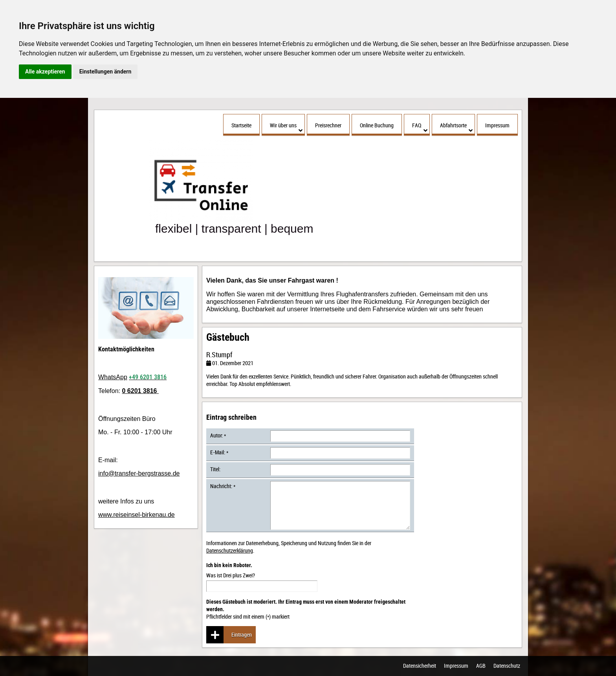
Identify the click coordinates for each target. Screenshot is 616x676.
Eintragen (229, 635)
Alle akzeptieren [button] (45, 72)
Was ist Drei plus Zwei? (262, 577)
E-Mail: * (219, 452)
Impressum (497, 125)
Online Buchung (377, 125)
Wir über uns (286, 128)
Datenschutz (507, 666)
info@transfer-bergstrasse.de (139, 473)
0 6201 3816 (139, 391)
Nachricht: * (223, 486)
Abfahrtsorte (456, 128)
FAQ (420, 128)
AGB (481, 666)
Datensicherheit (420, 666)
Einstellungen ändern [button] (105, 72)
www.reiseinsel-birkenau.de (137, 515)
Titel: (215, 469)
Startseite (241, 125)
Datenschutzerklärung (230, 550)
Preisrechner (328, 125)
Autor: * (218, 435)
